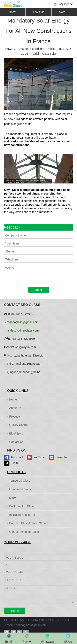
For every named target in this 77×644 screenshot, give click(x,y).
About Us (39, 12)
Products (15, 417)
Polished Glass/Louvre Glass (28, 523)
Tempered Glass (20, 481)
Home (13, 12)
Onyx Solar (49, 54)
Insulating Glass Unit (22, 515)
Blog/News (16, 433)
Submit (39, 290)
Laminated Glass (20, 489)
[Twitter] (15, 463)
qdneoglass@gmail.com (31, 625)
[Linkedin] (60, 458)
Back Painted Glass (22, 506)
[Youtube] (37, 458)
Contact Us (16, 442)
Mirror (13, 498)
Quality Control (19, 425)
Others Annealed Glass (24, 532)
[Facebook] (15, 458)
